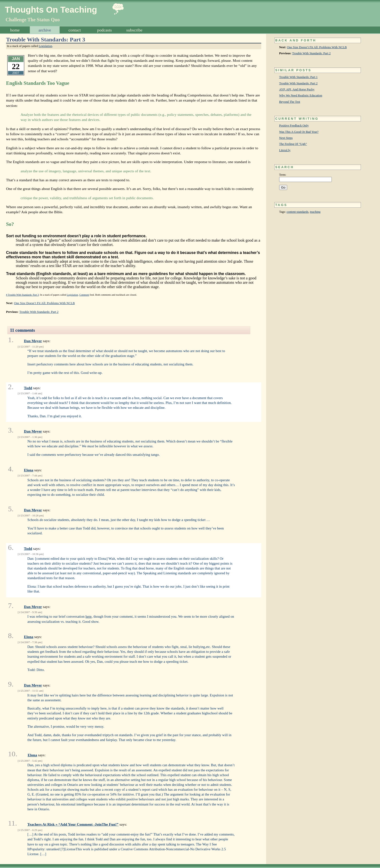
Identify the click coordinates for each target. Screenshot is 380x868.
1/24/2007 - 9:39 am (30, 612)
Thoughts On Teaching (51, 10)
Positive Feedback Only (294, 126)
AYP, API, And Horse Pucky (297, 89)
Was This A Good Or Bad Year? (299, 132)
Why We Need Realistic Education (301, 95)
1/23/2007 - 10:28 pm (31, 515)
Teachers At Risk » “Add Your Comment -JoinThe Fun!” (73, 824)
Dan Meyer (33, 341)
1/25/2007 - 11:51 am (31, 691)
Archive (45, 30)
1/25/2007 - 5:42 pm (30, 761)
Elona (29, 470)
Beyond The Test (290, 102)
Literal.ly (285, 150)
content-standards (297, 212)
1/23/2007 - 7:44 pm (30, 475)
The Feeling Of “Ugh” (293, 144)
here (89, 616)
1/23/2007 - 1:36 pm (30, 437)
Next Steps (286, 138)
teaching (315, 212)
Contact (75, 30)
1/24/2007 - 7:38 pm (30, 642)
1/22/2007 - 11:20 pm (31, 347)
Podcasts (105, 30)
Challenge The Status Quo (33, 20)
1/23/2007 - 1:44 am (30, 393)
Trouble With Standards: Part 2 (312, 53)
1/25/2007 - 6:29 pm (30, 830)
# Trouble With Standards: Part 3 (22, 295)
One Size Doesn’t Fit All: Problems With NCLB (317, 47)
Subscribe (134, 30)
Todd (28, 388)
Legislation (45, 46)
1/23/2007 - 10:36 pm (31, 554)
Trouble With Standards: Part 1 (298, 77)
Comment (84, 295)
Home (15, 30)
